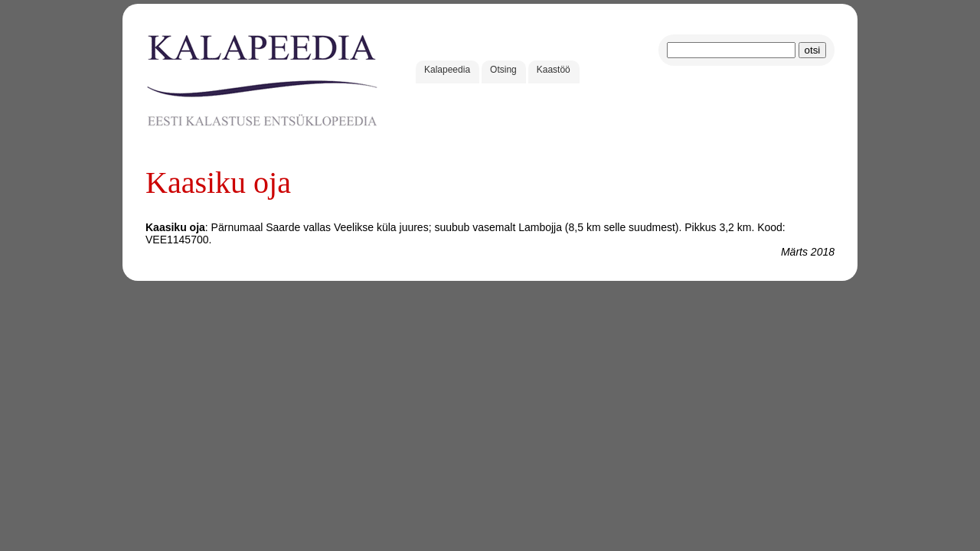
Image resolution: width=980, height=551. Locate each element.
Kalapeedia (447, 70)
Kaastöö (554, 70)
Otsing (503, 70)
